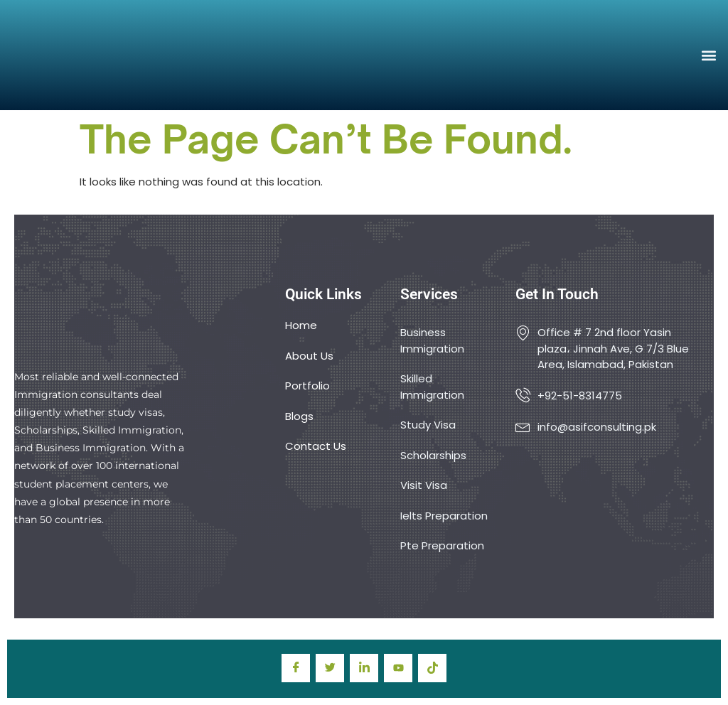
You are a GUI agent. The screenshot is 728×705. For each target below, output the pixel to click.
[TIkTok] (432, 668)
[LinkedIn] (364, 668)
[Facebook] (296, 668)
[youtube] (398, 668)
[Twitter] (330, 668)
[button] (709, 55)
